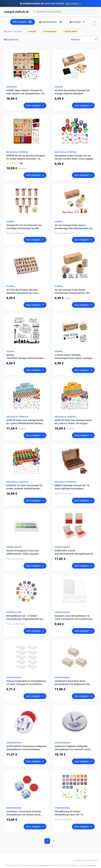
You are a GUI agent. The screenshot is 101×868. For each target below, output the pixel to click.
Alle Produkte (22, 22)
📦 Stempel (77, 22)
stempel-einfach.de (16, 12)
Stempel (31, 31)
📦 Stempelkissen (51, 22)
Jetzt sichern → (73, 3)
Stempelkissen (49, 31)
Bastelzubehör (70, 31)
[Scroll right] (95, 22)
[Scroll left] (6, 22)
